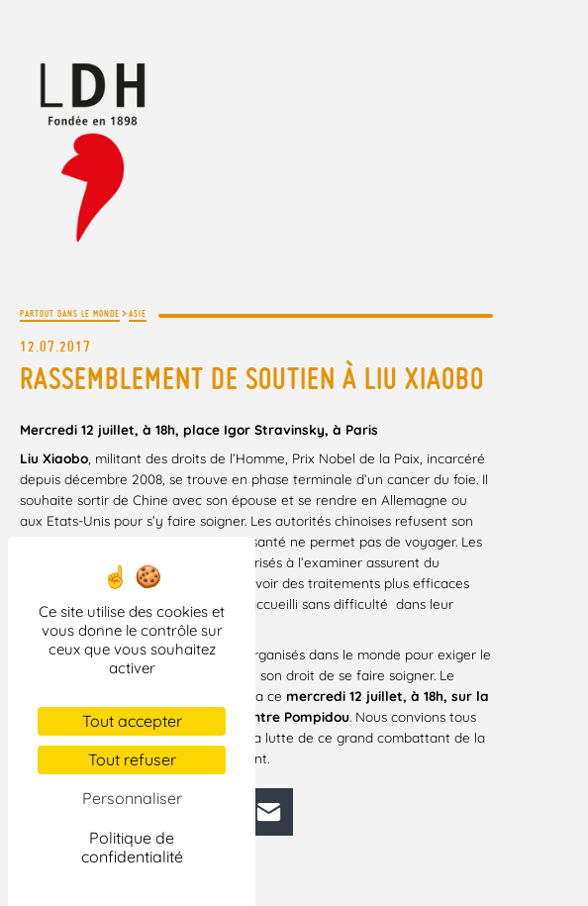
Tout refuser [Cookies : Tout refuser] (132, 759)
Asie (138, 313)
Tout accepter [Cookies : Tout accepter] (132, 721)
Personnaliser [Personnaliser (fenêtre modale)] (132, 798)
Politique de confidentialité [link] (132, 847)
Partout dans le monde (70, 313)
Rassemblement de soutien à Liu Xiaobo (252, 378)
